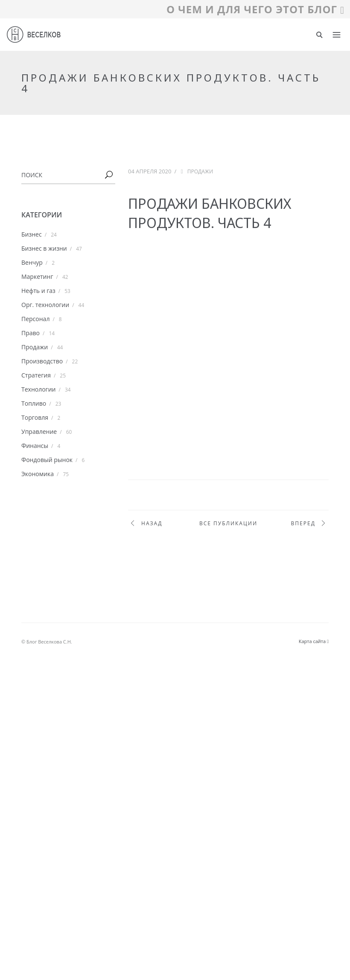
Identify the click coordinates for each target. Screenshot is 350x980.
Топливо (34, 403)
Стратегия (36, 375)
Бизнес (32, 234)
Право (31, 333)
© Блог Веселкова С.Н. (47, 642)
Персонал (35, 319)
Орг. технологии (45, 305)
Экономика (38, 474)
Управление (39, 431)
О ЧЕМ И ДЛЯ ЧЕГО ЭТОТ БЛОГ (255, 9)
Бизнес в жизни (44, 248)
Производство (42, 361)
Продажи (35, 347)
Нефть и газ (38, 291)
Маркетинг (37, 276)
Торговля (35, 417)
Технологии (38, 389)
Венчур (32, 262)
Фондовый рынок (47, 460)
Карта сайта (314, 641)
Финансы (35, 446)
